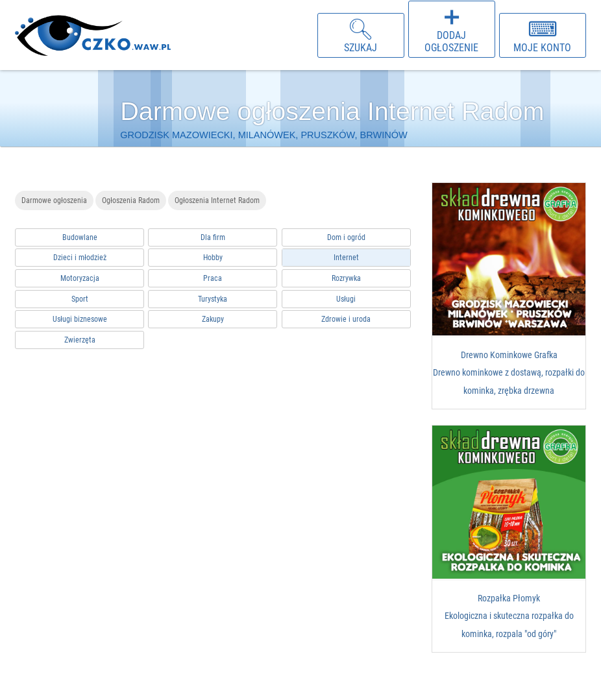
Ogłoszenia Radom (131, 200)
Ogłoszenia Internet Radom (217, 200)
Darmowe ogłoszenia (54, 200)
